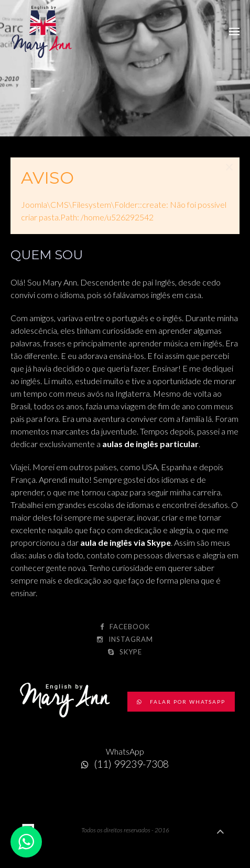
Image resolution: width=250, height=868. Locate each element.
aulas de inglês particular (150, 444)
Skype (125, 652)
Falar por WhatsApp (181, 702)
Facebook (125, 627)
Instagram (125, 639)
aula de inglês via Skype (126, 542)
